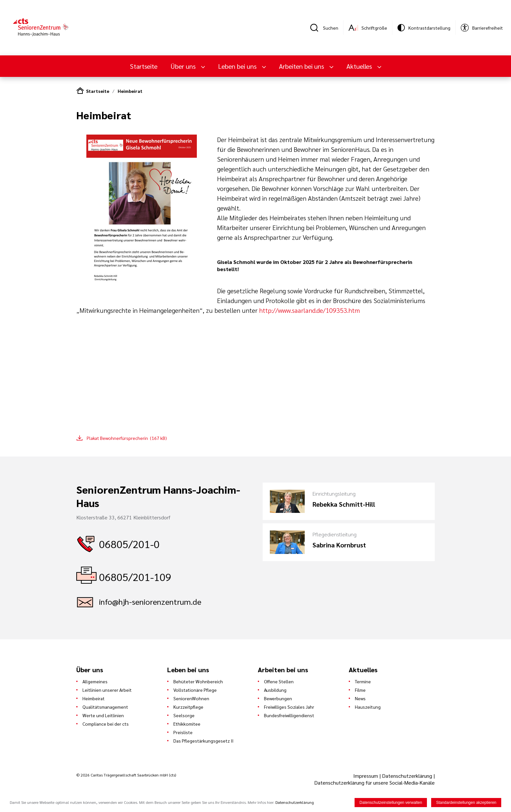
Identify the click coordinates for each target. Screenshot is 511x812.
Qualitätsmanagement (105, 707)
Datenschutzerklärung (407, 776)
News (360, 698)
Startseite (144, 66)
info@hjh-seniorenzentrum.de (150, 602)
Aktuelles (360, 66)
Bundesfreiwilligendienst (289, 715)
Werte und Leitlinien (103, 715)
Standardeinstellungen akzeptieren (466, 803)
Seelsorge (184, 715)
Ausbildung (275, 690)
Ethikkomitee (187, 724)
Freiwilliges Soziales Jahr (289, 707)
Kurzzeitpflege (188, 707)
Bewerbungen (278, 698)
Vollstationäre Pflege (195, 690)
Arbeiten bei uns (302, 66)
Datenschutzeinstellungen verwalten (391, 803)
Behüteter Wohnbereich (198, 681)
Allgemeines (95, 681)
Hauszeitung (368, 707)
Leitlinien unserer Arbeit (107, 690)
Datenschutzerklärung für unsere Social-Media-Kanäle (374, 783)
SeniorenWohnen (191, 698)
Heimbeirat (130, 91)
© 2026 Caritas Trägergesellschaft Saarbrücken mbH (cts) (126, 775)
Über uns (184, 66)
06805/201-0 (129, 544)
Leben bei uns (238, 66)
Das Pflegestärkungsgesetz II (203, 741)
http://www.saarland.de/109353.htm (309, 310)
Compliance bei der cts (106, 724)
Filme (360, 690)
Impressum (366, 776)
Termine (363, 681)
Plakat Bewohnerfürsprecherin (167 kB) (127, 438)
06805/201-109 (135, 577)
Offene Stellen (279, 681)
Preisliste (183, 732)
